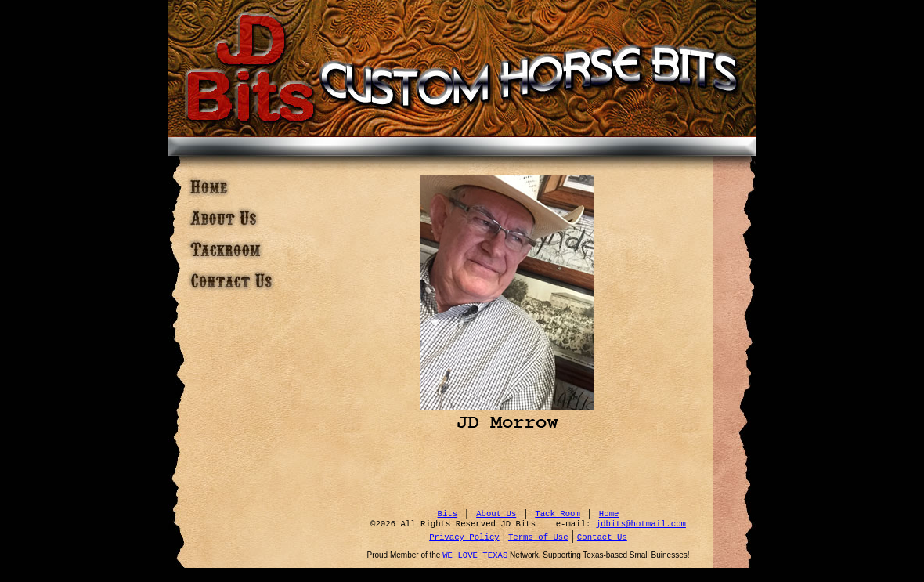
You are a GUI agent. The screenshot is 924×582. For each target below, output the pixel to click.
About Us (496, 514)
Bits (448, 514)
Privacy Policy (464, 537)
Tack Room (558, 514)
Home (609, 514)
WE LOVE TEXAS (475, 555)
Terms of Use (538, 537)
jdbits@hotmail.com (641, 524)
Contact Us (602, 537)
